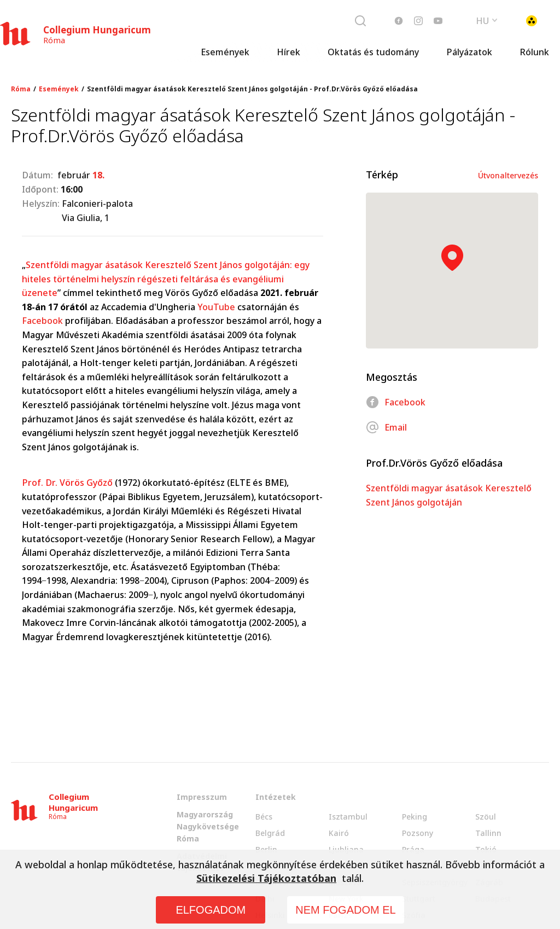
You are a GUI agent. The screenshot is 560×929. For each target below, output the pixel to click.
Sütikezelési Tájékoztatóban (266, 878)
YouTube (216, 307)
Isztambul (348, 817)
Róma (21, 89)
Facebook (42, 321)
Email (386, 427)
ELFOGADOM (211, 910)
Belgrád (270, 833)
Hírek (288, 52)
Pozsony (418, 833)
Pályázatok (469, 52)
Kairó (339, 833)
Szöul (486, 817)
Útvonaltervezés (508, 175)
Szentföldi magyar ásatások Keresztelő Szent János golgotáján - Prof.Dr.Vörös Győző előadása (252, 89)
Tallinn (488, 833)
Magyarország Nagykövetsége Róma (208, 826)
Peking (415, 817)
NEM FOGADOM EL (345, 910)
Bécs (264, 817)
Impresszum (202, 797)
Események (225, 52)
